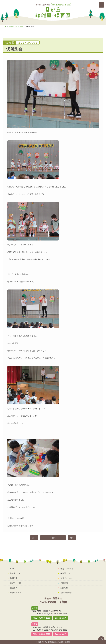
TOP (4, 26)
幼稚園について (15, 573)
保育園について (66, 573)
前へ (34, 538)
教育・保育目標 (66, 569)
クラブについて (66, 578)
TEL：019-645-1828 (42, 618)
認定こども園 (14, 583)
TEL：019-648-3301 (42, 634)
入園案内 (63, 583)
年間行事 (13, 578)
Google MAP (60, 618)
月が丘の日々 (14, 593)
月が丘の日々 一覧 (16, 26)
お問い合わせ (65, 593)
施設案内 (13, 588)
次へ (72, 538)
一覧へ (53, 538)
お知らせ (63, 588)
